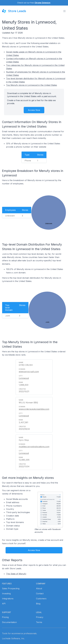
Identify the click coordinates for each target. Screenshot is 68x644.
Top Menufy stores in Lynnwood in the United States (32, 85)
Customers (41, 599)
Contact (40, 594)
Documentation (9, 622)
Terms (39, 622)
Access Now (34, 110)
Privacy (40, 617)
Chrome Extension (42, 3)
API (4, 604)
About (39, 588)
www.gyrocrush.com (29, 372)
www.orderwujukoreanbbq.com (34, 409)
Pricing (5, 617)
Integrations (8, 599)
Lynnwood (24, 378)
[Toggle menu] (64, 11)
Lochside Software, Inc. (13, 638)
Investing (6, 594)
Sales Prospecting (11, 588)
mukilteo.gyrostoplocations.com (34, 447)
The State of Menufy (16, 574)
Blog (38, 604)
